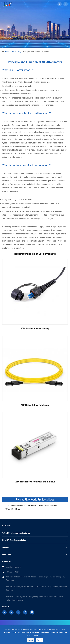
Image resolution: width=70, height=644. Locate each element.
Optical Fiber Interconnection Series (16, 533)
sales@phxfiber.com (13, 567)
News (14, 51)
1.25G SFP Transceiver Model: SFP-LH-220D (35, 482)
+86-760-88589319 (13, 572)
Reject (30, 640)
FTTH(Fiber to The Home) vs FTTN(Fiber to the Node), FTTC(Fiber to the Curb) (33, 505)
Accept (39, 640)
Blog (19, 51)
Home (7, 51)
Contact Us (6, 562)
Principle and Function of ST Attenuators (38, 51)
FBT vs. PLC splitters (12, 509)
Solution (5, 547)
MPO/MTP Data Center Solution (14, 540)
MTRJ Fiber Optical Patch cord (35, 405)
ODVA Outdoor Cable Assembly (35, 328)
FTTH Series (7, 526)
